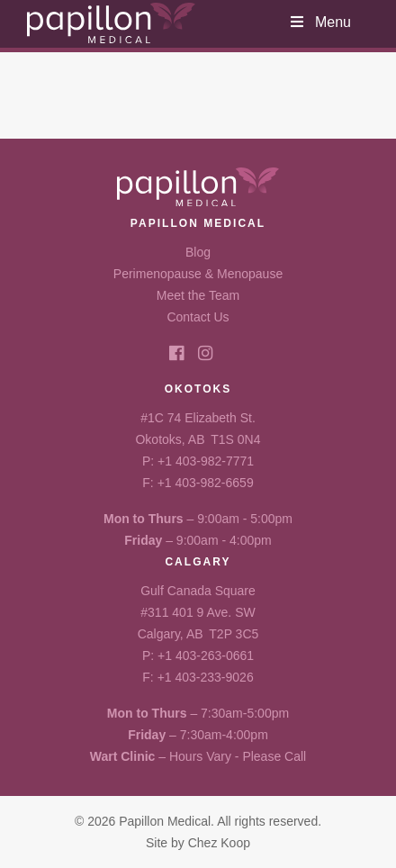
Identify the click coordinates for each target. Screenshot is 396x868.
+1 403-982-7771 (206, 461)
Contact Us (198, 317)
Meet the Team (198, 295)
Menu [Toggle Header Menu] (319, 22)
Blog (198, 252)
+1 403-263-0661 (206, 656)
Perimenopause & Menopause (198, 274)
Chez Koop (219, 843)
